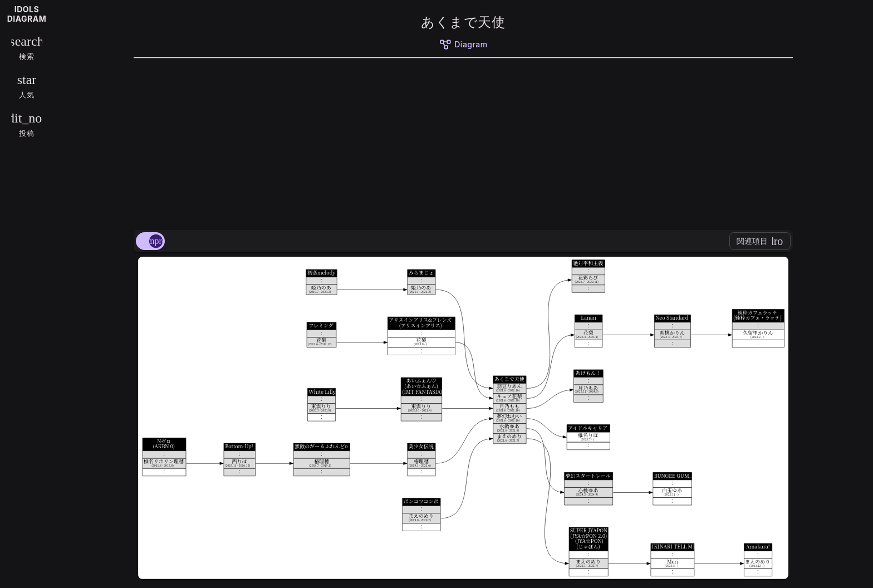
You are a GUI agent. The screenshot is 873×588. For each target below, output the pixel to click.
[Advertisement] (463, 142)
